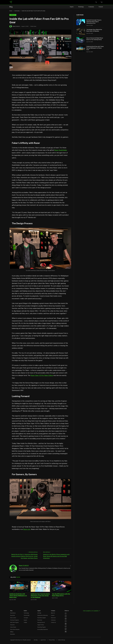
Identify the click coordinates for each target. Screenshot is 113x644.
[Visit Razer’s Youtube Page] (66, 624)
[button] (11, 611)
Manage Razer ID (41, 622)
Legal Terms (43, 640)
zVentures (53, 620)
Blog (11, 7)
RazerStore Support (42, 618)
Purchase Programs (15, 620)
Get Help (39, 613)
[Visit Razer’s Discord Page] (66, 631)
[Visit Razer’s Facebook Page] (66, 613)
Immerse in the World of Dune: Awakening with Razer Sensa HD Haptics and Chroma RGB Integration (55, 556)
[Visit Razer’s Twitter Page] (66, 621)
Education (12, 625)
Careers (53, 615)
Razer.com (27, 529)
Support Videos (41, 625)
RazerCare (40, 620)
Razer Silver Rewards (15, 629)
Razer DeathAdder (61, 150)
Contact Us (53, 622)
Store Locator (13, 618)
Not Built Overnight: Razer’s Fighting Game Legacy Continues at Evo (94, 22)
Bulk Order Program (14, 622)
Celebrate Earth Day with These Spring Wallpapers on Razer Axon (18, 595)
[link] (11, 2)
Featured (101, 7)
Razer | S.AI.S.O (16, 26)
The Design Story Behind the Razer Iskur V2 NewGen (94, 30)
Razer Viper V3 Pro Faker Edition (42, 375)
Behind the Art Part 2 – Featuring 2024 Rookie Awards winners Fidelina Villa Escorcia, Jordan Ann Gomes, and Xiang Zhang (24, 556)
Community (92, 7)
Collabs (25, 622)
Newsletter (13, 634)
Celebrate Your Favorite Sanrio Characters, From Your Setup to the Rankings (40, 595)
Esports (73, 7)
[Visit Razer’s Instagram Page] (66, 616)
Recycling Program (42, 627)
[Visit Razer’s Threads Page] (66, 618)
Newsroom (53, 618)
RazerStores (13, 613)
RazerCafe (13, 615)
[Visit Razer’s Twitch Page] (66, 629)
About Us (53, 613)
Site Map (36, 640)
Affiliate (12, 632)
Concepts (26, 618)
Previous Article (33, 552)
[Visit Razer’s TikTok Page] (66, 626)
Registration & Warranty (43, 615)
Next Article (47, 552)
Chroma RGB (27, 615)
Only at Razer (13, 627)
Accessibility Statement (43, 629)
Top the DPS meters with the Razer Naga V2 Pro (61, 595)
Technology (82, 7)
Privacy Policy (52, 640)
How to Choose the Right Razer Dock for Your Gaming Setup (95, 39)
